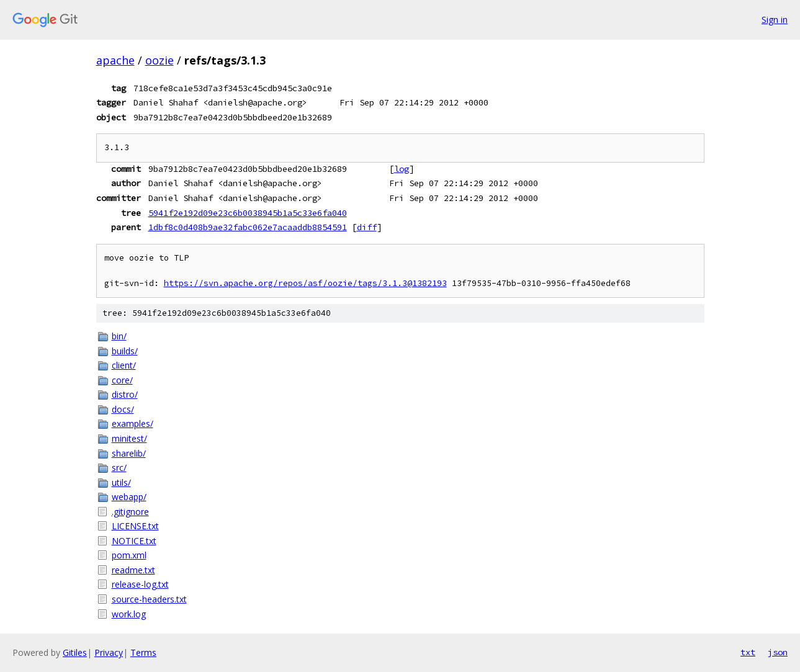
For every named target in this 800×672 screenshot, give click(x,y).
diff (367, 227)
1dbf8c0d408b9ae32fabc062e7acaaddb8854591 (248, 227)
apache (115, 60)
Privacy (109, 652)
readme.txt (133, 570)
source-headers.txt (149, 599)
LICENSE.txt (135, 526)
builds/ (125, 351)
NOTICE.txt (134, 541)
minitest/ (129, 438)
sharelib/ (129, 453)
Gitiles (75, 652)
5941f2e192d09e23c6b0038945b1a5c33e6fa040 (248, 213)
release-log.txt (140, 584)
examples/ (133, 423)
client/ (124, 365)
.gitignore (130, 512)
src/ (119, 468)
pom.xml (129, 555)
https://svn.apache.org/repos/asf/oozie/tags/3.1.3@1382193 (305, 283)
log (402, 169)
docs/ (123, 409)
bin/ (119, 336)
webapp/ (129, 497)
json (778, 652)
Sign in (775, 20)
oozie (160, 60)
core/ (122, 380)
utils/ (121, 482)
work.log (129, 614)
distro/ (125, 394)
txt (748, 652)
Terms (143, 652)
